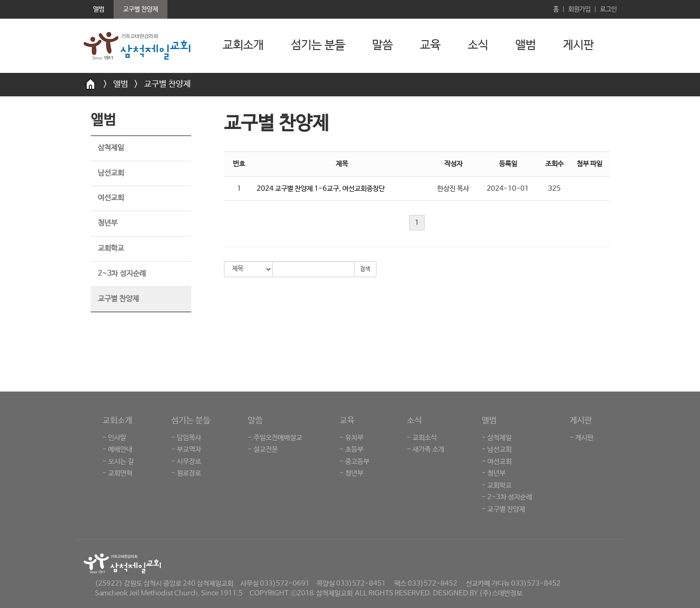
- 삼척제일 (497, 438)
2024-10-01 (508, 189)
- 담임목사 (186, 438)
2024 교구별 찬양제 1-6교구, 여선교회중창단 (321, 189)
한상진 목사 (453, 189)
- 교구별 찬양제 (503, 509)
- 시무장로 (186, 461)
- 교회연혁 (117, 473)
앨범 (526, 45)
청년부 (108, 223)
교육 (430, 45)
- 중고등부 (354, 461)
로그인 (608, 9)
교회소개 (243, 45)
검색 (365, 269)
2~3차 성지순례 (122, 274)
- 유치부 (351, 438)
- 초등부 (351, 449)
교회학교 (111, 248)
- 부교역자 (186, 449)
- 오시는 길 (118, 461)
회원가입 (579, 9)
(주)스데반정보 (501, 593)
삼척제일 (111, 148)
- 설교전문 (263, 449)
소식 (478, 45)
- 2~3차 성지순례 (507, 497)
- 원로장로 (186, 473)
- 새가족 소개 (426, 449)
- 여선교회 (497, 461)
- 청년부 (351, 473)
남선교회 (111, 173)
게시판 (578, 45)
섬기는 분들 (318, 45)
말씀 (382, 45)
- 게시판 (581, 438)
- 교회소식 (422, 438)
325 (554, 189)
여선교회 (111, 198)
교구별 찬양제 (167, 84)
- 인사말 (114, 438)
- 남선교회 (497, 449)
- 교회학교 (497, 485)
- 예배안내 (117, 449)
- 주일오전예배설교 (275, 438)
